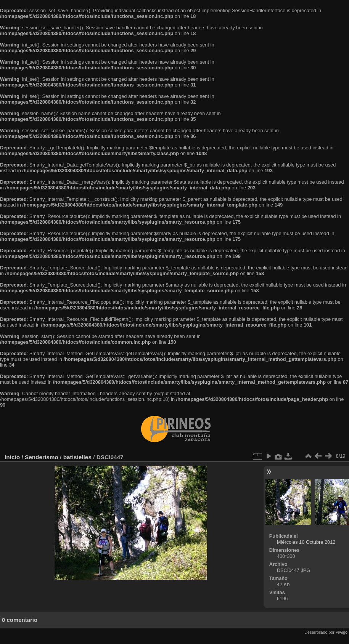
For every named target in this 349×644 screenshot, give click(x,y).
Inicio (12, 457)
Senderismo (42, 457)
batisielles (77, 457)
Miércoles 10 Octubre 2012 (306, 542)
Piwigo (342, 632)
